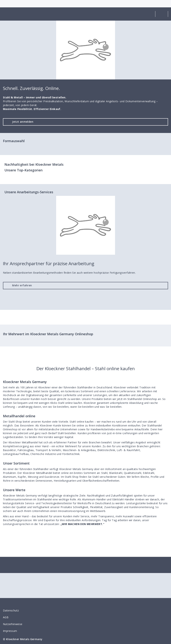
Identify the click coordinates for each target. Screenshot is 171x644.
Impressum (10, 631)
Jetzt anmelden (20, 122)
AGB (6, 617)
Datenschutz (11, 610)
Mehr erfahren (19, 285)
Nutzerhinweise (13, 624)
